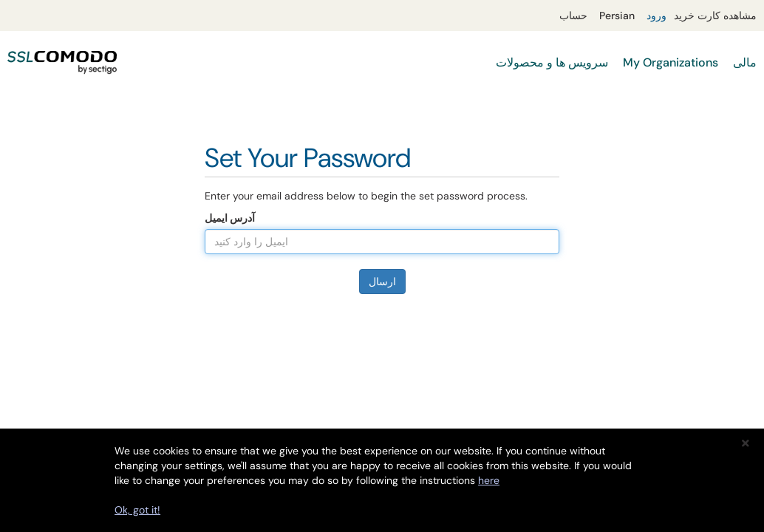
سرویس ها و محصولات (552, 62)
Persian (617, 16)
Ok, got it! (137, 510)
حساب (573, 16)
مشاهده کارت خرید (715, 16)
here (489, 480)
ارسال (382, 282)
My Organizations (671, 62)
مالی (745, 62)
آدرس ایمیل (230, 218)
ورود (656, 16)
